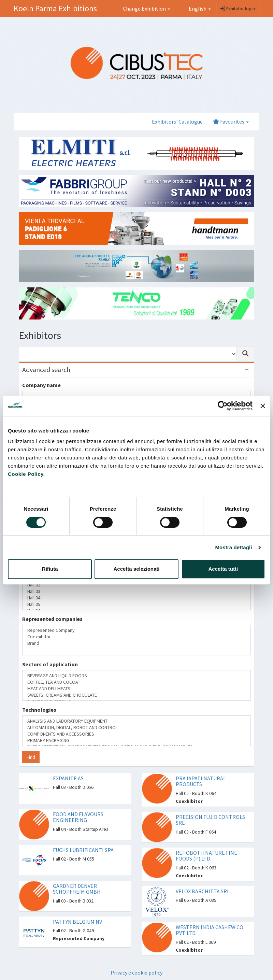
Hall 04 (136, 598)
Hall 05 (136, 604)
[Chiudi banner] (263, 406)
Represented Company (136, 630)
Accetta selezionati (136, 569)
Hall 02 (136, 585)
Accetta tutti (223, 569)
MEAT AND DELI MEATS (136, 689)
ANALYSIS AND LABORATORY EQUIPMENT (136, 721)
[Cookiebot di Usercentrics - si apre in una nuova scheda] (223, 406)
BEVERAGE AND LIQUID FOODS (136, 676)
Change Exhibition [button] (147, 9)
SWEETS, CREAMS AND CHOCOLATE (136, 695)
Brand (136, 643)
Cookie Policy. (26, 474)
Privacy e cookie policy (136, 972)
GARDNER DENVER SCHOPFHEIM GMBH (77, 889)
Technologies (39, 710)
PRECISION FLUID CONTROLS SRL (210, 820)
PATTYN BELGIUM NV (77, 922)
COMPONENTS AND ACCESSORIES (136, 734)
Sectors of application (50, 664)
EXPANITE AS (68, 778)
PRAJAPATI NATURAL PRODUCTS (201, 781)
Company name (41, 385)
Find (31, 757)
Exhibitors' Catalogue (177, 122)
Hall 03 (136, 591)
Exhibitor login (238, 9)
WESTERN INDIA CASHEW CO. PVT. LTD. (210, 930)
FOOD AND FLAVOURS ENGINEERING (78, 817)
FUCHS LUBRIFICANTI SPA (83, 850)
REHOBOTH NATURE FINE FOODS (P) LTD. (206, 856)
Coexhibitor (136, 637)
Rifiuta (50, 569)
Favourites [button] (231, 122)
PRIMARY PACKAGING (136, 741)
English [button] (196, 9)
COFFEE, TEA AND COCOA (136, 682)
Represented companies (52, 619)
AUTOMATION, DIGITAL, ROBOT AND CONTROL (136, 728)
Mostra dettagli (233, 547)
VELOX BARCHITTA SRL (203, 891)
